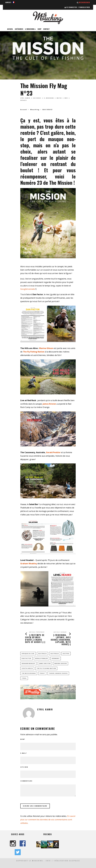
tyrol (24, 678)
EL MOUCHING (49, 98)
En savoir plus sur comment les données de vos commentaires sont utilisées (48, 820)
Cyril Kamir (25, 98)
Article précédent (37, 632)
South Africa (27, 668)
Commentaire (26, 781)
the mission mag (29, 673)
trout (42, 673)
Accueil (10, 29)
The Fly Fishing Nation (46, 668)
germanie (56, 658)
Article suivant (60, 632)
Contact (46, 29)
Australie (55, 653)
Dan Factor (26, 658)
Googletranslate (28, 289)
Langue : (10, 2)
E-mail (24, 753)
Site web (24, 767)
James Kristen (45, 663)
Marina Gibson (46, 348)
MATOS (59, 98)
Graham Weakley (28, 663)
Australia (42, 653)
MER (66, 98)
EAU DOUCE (37, 98)
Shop (39, 29)
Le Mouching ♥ (30, 29)
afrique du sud (28, 653)
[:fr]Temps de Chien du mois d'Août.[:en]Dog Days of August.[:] (35, 639)
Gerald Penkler (53, 452)
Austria (66, 653)
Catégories (19, 29)
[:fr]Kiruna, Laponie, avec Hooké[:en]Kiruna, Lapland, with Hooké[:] (61, 640)
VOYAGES (24, 100)
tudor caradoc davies (58, 673)
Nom (23, 739)
